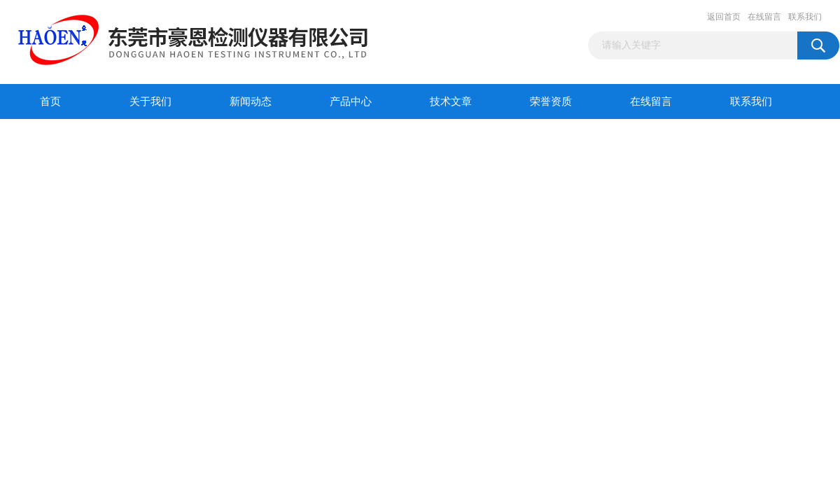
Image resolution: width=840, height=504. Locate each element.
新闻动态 (251, 101)
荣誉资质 (551, 101)
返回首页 (724, 17)
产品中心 (351, 101)
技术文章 (451, 101)
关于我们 (150, 101)
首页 (50, 101)
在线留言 (764, 17)
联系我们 (805, 17)
